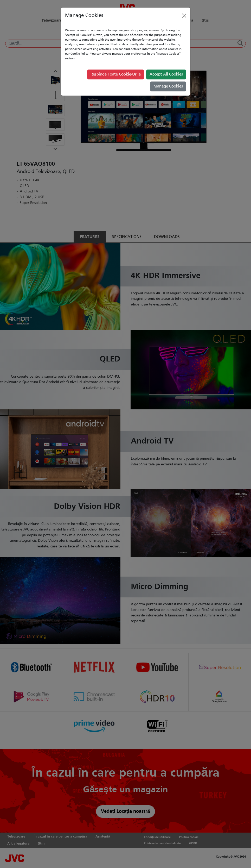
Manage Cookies (168, 86)
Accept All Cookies (166, 74)
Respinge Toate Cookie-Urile (116, 74)
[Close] (184, 16)
